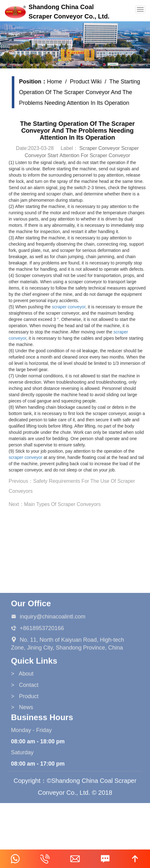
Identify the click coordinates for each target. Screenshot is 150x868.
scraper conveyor (72, 307)
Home (58, 82)
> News (22, 739)
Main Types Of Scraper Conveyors (66, 504)
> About (22, 706)
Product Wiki (89, 82)
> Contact (25, 717)
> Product (25, 728)
